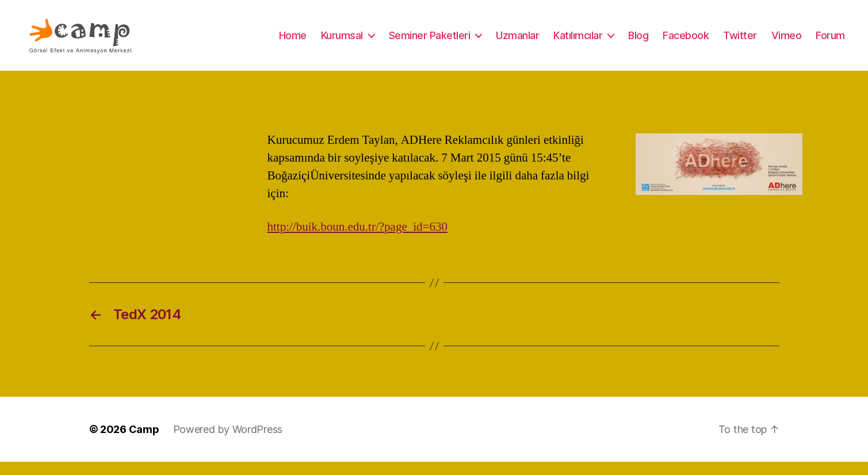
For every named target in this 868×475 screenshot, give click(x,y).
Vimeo (787, 42)
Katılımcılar (578, 42)
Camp (144, 443)
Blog (638, 42)
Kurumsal (342, 42)
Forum (830, 42)
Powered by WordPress (228, 443)
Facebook (686, 42)
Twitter (740, 42)
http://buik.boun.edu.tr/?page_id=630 (357, 240)
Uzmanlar (517, 42)
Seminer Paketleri (430, 42)
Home (293, 42)
